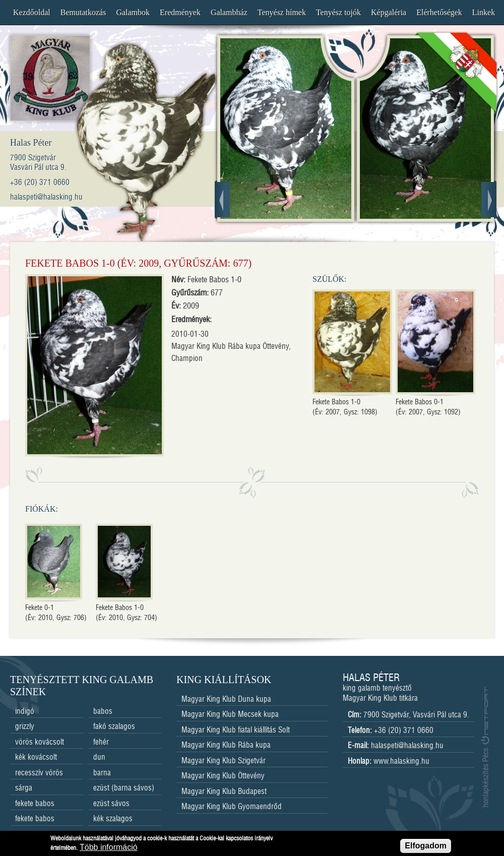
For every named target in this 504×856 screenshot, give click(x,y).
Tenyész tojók (338, 12)
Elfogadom (426, 847)
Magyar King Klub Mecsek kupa (230, 715)
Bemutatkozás (83, 12)
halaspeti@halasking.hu (407, 746)
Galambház (229, 12)
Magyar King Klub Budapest (224, 792)
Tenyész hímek (282, 12)
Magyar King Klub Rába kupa (226, 745)
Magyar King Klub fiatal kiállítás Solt (236, 730)
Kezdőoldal (32, 12)
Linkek (484, 12)
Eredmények (180, 12)
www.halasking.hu (401, 761)
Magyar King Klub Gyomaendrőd (232, 807)
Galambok (133, 12)
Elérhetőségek (439, 12)
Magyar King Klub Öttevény (223, 776)
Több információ (109, 849)
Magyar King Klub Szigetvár (224, 761)
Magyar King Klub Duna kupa (226, 699)
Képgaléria (389, 12)
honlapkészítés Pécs (485, 747)
